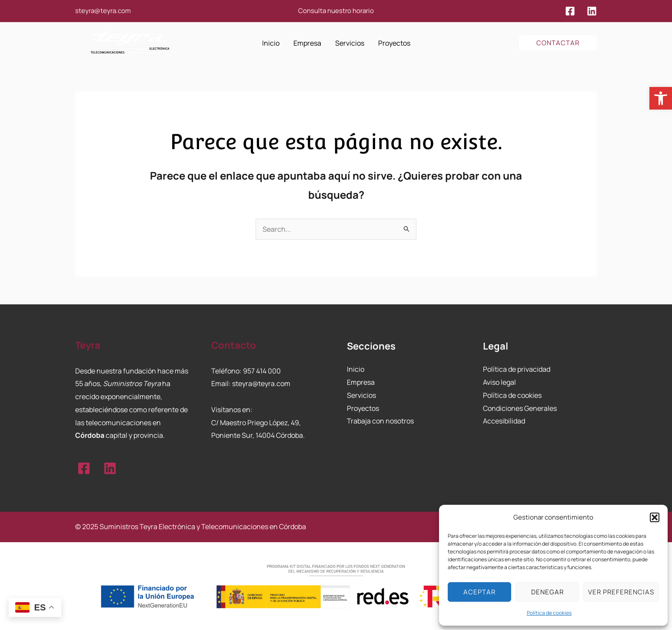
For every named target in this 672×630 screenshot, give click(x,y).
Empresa (361, 382)
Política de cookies (549, 613)
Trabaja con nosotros (380, 421)
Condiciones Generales (520, 408)
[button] (661, 98)
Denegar (547, 592)
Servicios (361, 395)
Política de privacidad (517, 369)
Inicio (356, 369)
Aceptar (479, 592)
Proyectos (363, 408)
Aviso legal (499, 382)
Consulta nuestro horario (336, 11)
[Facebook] (570, 11)
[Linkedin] (592, 11)
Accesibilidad (504, 421)
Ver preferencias (621, 592)
